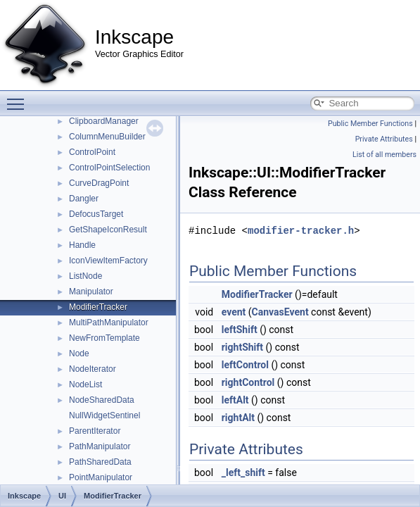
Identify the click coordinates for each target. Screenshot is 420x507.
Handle (82, 245)
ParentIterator (95, 431)
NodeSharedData (102, 400)
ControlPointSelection (109, 168)
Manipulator (91, 292)
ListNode (85, 276)
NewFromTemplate (104, 338)
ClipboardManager (104, 121)
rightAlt (238, 418)
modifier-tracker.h (301, 231)
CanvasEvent (280, 312)
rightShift (242, 347)
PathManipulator (100, 446)
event (234, 312)
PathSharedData (100, 462)
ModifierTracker (98, 307)
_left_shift (243, 472)
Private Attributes (384, 139)
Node (79, 353)
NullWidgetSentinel (104, 415)
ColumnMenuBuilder (107, 137)
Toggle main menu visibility (19, 98)
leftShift (240, 330)
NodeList (85, 384)
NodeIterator (93, 369)
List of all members (384, 155)
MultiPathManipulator (109, 323)
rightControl (248, 382)
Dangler (84, 199)
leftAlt (235, 400)
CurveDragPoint (99, 183)
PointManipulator (101, 477)
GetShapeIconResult (108, 230)
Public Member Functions (370, 124)
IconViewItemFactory (108, 261)
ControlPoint (92, 152)
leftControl (245, 365)
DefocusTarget (96, 214)
